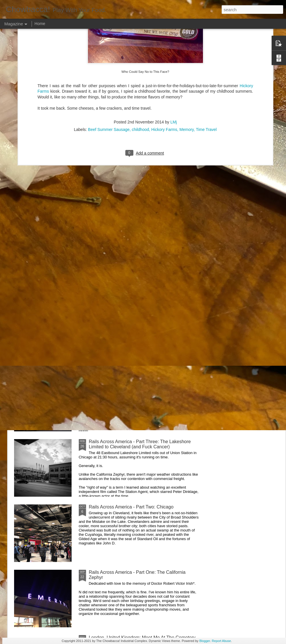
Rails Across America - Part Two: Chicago (131, 507)
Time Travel (206, 57)
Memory (187, 57)
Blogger (205, 641)
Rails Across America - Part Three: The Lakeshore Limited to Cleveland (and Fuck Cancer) (140, 444)
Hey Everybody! (105, 311)
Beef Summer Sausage (109, 57)
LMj (174, 49)
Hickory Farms (164, 57)
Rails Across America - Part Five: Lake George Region (115, 267)
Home (40, 24)
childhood (141, 57)
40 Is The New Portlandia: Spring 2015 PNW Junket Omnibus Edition (179, 270)
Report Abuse (221, 641)
